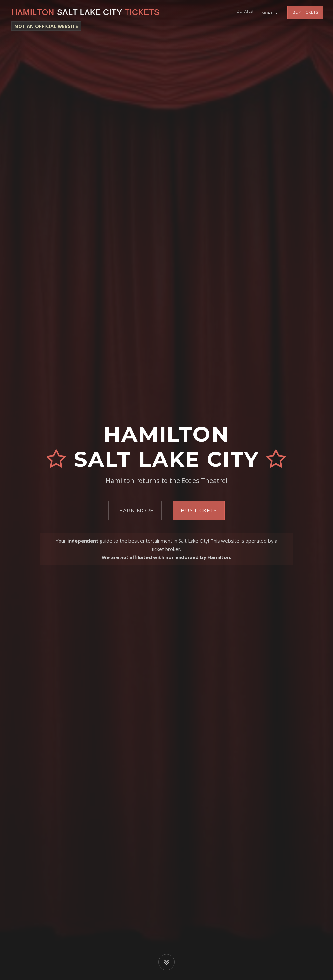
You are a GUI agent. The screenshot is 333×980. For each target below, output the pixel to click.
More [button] (270, 13)
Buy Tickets (305, 13)
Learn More (135, 510)
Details (244, 13)
